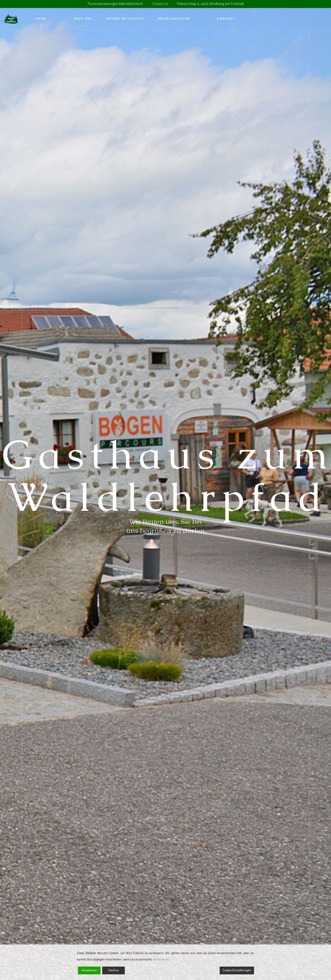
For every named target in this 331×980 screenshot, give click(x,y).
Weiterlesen (161, 960)
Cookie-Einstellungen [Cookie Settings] (237, 970)
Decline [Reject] (113, 970)
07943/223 (160, 4)
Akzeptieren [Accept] (89, 970)
